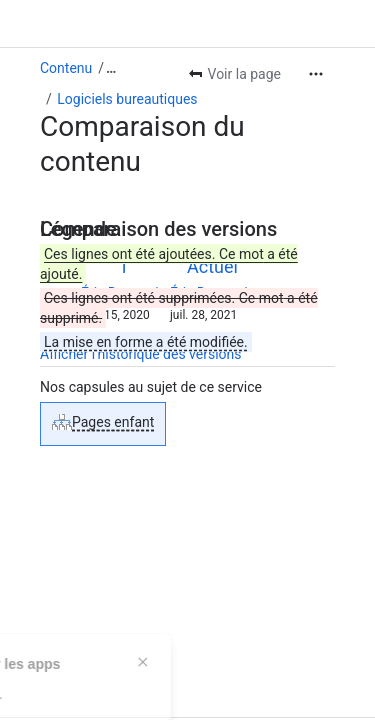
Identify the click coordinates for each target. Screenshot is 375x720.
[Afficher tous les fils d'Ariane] (111, 68)
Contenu (66, 68)
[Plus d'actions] (316, 74)
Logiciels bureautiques (127, 99)
